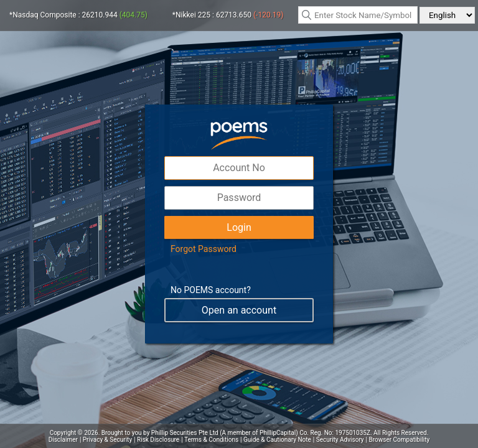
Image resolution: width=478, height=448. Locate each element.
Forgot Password (204, 249)
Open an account (239, 310)
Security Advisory (340, 440)
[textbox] (358, 15)
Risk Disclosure (158, 440)
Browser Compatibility (400, 440)
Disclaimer (63, 440)
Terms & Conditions (211, 440)
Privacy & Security (107, 440)
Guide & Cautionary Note (277, 440)
